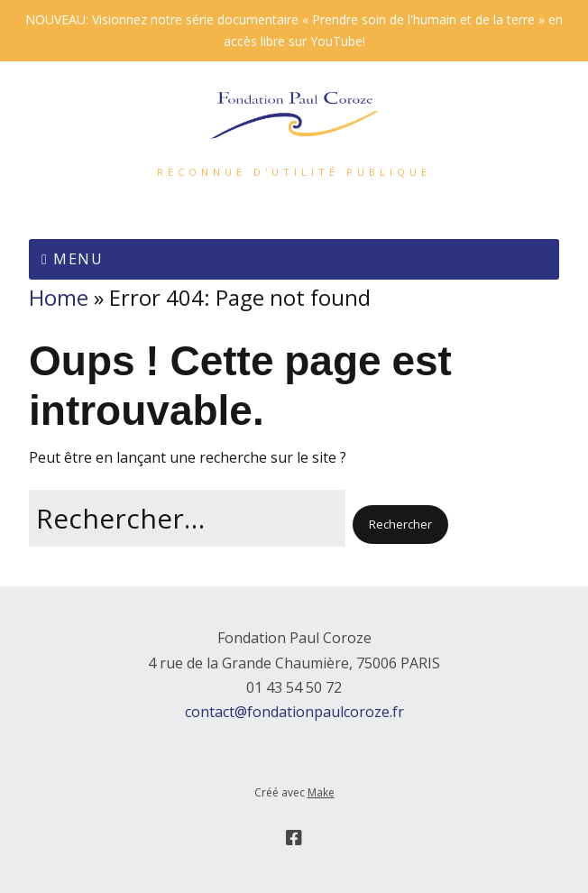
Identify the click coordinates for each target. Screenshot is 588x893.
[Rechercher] (187, 518)
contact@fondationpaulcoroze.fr (294, 712)
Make (321, 792)
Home (59, 297)
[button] (400, 524)
